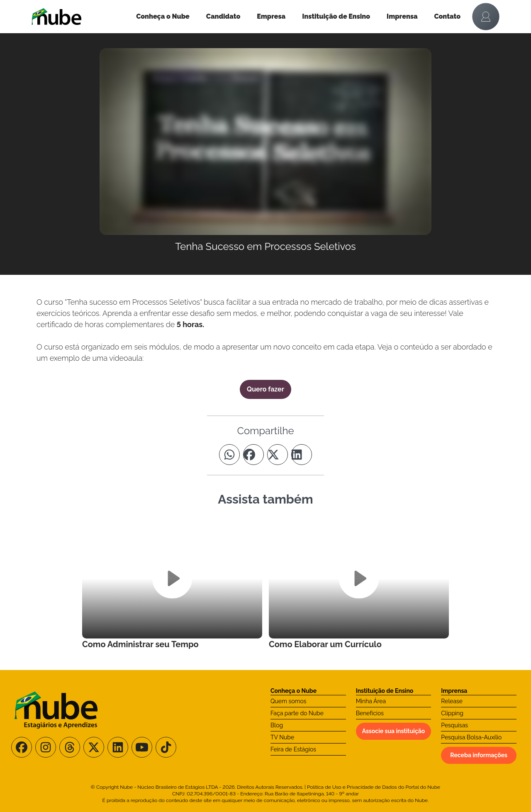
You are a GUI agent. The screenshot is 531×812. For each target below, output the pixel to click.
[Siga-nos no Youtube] (142, 747)
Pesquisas (454, 725)
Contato (448, 16)
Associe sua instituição (394, 731)
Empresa (271, 16)
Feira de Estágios (293, 749)
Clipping (452, 713)
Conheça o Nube (163, 16)
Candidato (223, 16)
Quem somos (289, 701)
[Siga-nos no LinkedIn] (118, 747)
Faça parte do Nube (297, 713)
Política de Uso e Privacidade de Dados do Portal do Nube (374, 787)
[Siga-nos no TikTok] (166, 747)
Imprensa (402, 16)
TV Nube (282, 737)
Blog (277, 725)
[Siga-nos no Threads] (70, 747)
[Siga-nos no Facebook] (22, 747)
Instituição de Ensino (336, 16)
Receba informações (479, 755)
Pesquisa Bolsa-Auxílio (471, 737)
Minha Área (371, 701)
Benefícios (370, 713)
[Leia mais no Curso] (172, 584)
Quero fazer (265, 389)
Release (452, 701)
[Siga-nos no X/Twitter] (94, 747)
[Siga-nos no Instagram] (46, 747)
